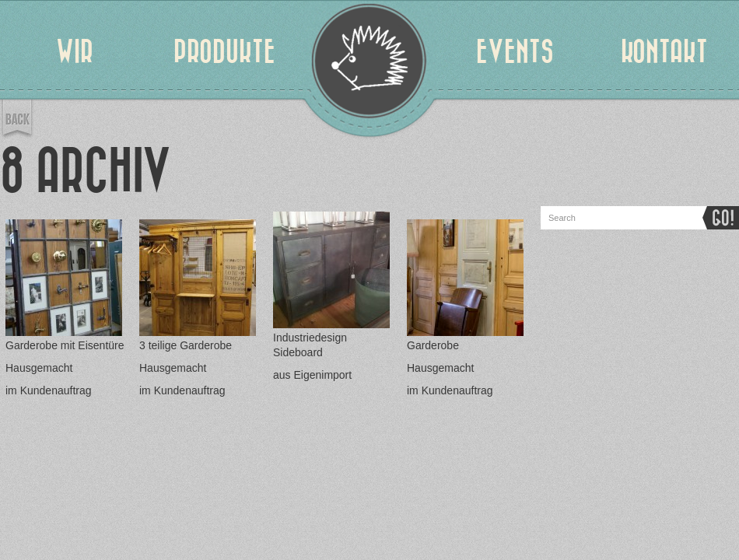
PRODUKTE (224, 52)
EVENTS (515, 52)
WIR (75, 52)
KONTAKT (664, 52)
